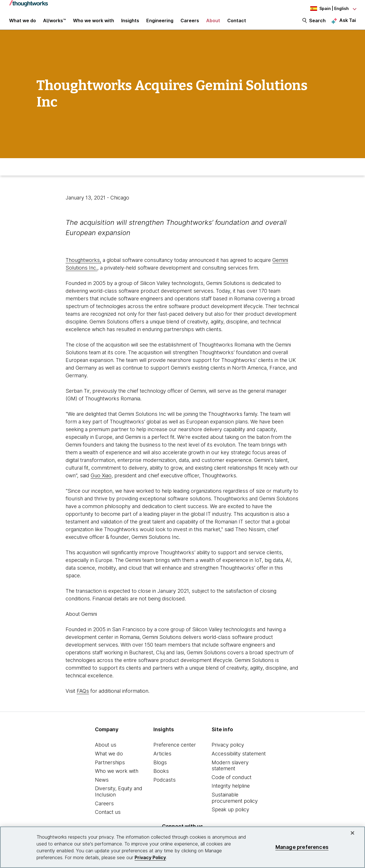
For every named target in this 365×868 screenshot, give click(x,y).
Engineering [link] (160, 23)
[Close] (352, 833)
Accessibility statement (239, 759)
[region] (182, 847)
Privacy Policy (150, 857)
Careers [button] (190, 23)
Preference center (175, 750)
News (102, 785)
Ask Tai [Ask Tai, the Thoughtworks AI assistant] (348, 23)
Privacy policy (228, 750)
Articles (162, 759)
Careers (104, 808)
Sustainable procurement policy (235, 803)
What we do (109, 759)
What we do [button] (23, 23)
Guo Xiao (101, 481)
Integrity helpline (231, 791)
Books (161, 776)
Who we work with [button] (94, 23)
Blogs (160, 767)
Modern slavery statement (230, 770)
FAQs (83, 696)
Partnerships (110, 767)
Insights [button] (130, 23)
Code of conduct (232, 782)
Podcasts (165, 785)
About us (106, 750)
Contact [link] (237, 23)
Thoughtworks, (83, 265)
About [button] (213, 23)
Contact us (108, 817)
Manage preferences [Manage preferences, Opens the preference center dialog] (302, 847)
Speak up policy (230, 815)
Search (317, 23)
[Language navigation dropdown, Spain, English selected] (325, 9)
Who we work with (117, 776)
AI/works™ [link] (54, 23)
